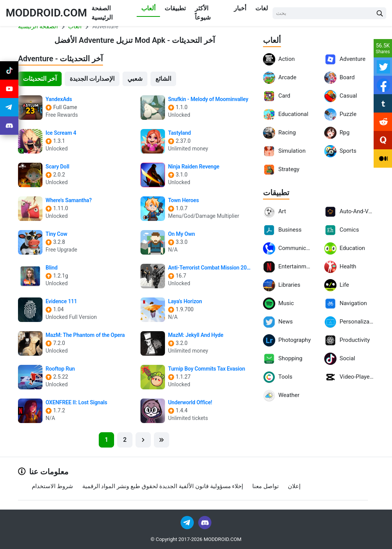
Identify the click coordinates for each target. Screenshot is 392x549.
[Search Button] (380, 13)
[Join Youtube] (9, 89)
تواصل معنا (265, 486)
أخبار (240, 8)
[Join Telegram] (188, 522)
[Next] (143, 440)
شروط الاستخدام (52, 486)
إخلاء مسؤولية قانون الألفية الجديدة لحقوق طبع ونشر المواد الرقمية (163, 486)
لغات (262, 8)
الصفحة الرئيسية (102, 13)
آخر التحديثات (40, 79)
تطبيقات (175, 8)
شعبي (135, 79)
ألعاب (148, 8)
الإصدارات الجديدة (92, 79)
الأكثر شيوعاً (203, 13)
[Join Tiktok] (9, 70)
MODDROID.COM (46, 13)
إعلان (294, 486)
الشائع (163, 79)
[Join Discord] (205, 522)
